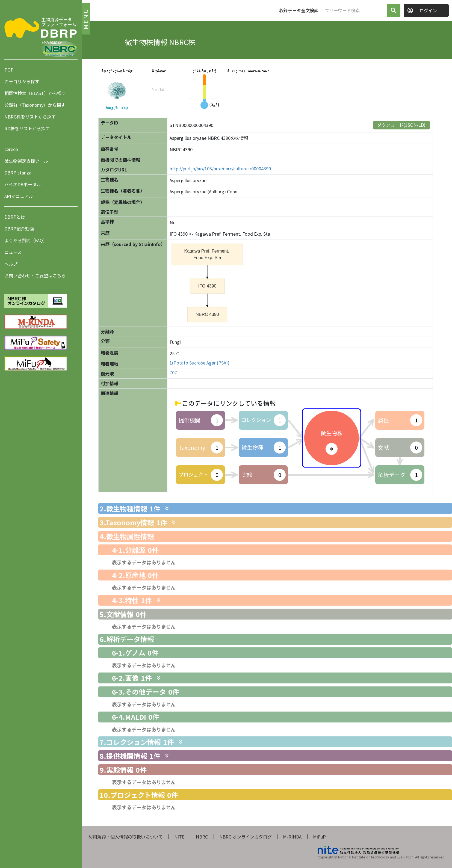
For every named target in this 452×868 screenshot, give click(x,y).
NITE (179, 837)
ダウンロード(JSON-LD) (401, 125)
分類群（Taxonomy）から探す (35, 105)
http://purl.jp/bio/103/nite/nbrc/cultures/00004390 (220, 169)
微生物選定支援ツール (26, 161)
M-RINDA (292, 837)
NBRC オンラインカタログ (246, 837)
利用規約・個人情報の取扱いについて (126, 837)
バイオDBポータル (23, 184)
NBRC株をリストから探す (30, 117)
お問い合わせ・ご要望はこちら (35, 275)
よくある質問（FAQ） (26, 240)
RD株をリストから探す (27, 128)
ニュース (13, 252)
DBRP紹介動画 (19, 229)
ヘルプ (11, 264)
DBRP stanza (18, 173)
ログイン (428, 10)
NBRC (202, 837)
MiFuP (319, 837)
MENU (86, 18)
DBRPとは (15, 217)
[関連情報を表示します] (167, 508)
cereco (11, 149)
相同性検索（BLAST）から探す (35, 93)
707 (173, 373)
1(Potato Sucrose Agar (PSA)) (200, 363)
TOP (9, 70)
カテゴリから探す (22, 81)
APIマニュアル (19, 196)
